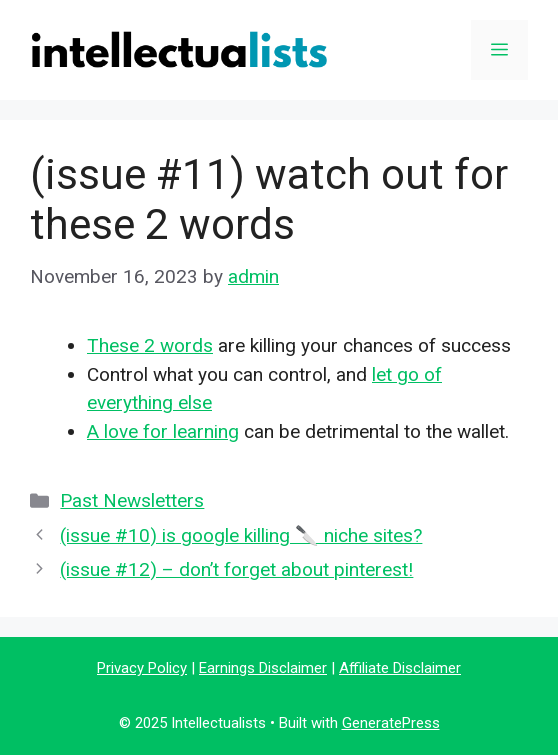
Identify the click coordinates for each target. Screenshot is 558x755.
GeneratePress (391, 723)
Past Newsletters (132, 500)
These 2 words (150, 345)
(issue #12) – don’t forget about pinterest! (236, 569)
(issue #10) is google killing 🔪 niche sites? (241, 535)
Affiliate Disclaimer (400, 668)
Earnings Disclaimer (263, 668)
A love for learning (163, 431)
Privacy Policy (142, 668)
